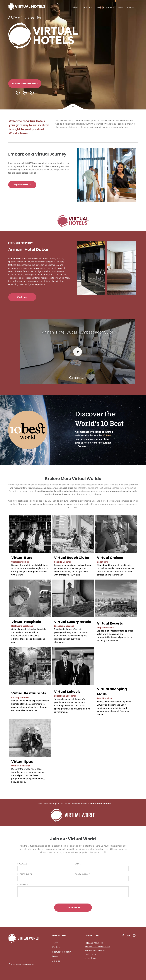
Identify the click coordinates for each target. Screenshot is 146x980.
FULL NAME (22, 864)
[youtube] (25, 93)
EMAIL (78, 864)
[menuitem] (76, 7)
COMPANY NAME (82, 874)
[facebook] (18, 93)
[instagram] (32, 93)
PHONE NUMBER (25, 874)
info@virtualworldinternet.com (97, 947)
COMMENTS (23, 885)
